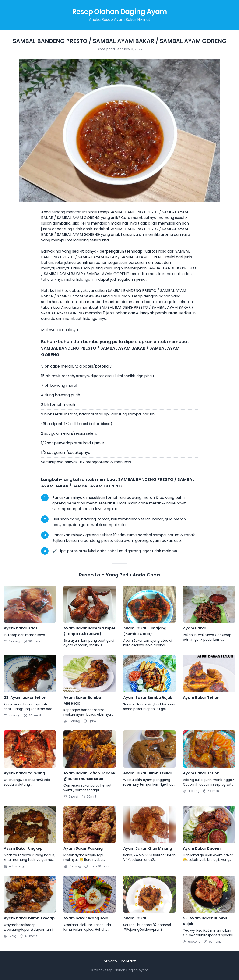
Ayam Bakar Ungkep (23, 848)
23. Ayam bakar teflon (25, 698)
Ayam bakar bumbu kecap (29, 918)
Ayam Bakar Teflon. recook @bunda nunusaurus (89, 776)
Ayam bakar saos (21, 628)
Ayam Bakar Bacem (202, 848)
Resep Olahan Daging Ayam (120, 12)
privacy (110, 961)
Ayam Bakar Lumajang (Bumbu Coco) (145, 631)
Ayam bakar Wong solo (86, 918)
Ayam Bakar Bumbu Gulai (147, 773)
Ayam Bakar (195, 628)
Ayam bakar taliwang (24, 773)
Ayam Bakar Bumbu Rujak (148, 698)
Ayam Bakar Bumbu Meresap (82, 700)
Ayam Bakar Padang (83, 848)
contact (128, 961)
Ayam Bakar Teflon (201, 698)
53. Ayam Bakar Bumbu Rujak (205, 921)
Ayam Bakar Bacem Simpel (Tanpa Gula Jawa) (89, 631)
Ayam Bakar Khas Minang (148, 848)
